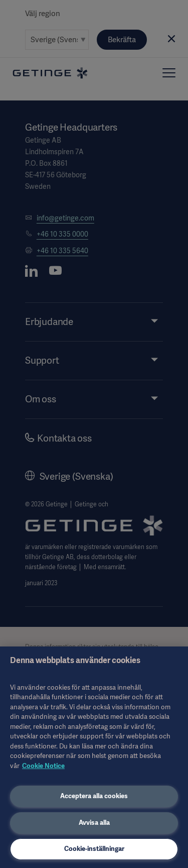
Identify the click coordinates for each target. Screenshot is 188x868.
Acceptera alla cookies (94, 796)
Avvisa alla (94, 823)
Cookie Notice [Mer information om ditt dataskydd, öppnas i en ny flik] (43, 766)
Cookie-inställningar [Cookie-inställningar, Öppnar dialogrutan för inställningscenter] (94, 849)
